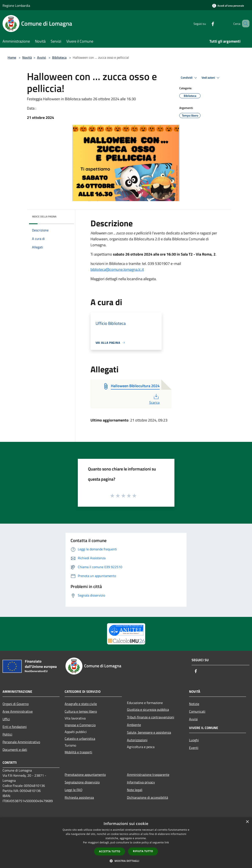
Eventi (194, 748)
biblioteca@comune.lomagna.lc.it (117, 269)
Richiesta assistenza (79, 797)
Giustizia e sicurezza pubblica (148, 709)
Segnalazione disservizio (82, 782)
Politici (7, 734)
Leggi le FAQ (74, 790)
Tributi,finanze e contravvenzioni (151, 717)
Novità (27, 57)
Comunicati (197, 711)
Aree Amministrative (18, 711)
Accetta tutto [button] (110, 851)
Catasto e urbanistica (80, 739)
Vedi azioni (211, 78)
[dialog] (126, 843)
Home (12, 57)
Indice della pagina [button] (44, 216)
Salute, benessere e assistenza (149, 732)
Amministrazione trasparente (148, 775)
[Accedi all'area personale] (228, 6)
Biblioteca (59, 57)
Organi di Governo (16, 704)
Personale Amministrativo (21, 742)
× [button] (247, 822)
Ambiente (134, 725)
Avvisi (42, 57)
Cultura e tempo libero (81, 711)
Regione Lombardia (16, 6)
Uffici (6, 719)
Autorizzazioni (137, 740)
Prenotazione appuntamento (85, 775)
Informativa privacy (141, 782)
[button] (126, 861)
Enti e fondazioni (15, 727)
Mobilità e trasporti (78, 752)
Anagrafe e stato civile (81, 704)
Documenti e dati (15, 750)
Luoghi (194, 740)
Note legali (135, 790)
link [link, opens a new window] (167, 842)
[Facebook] (207, 23)
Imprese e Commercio (80, 725)
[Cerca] (244, 24)
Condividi (189, 78)
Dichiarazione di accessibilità (148, 797)
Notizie (194, 704)
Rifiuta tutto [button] (143, 851)
